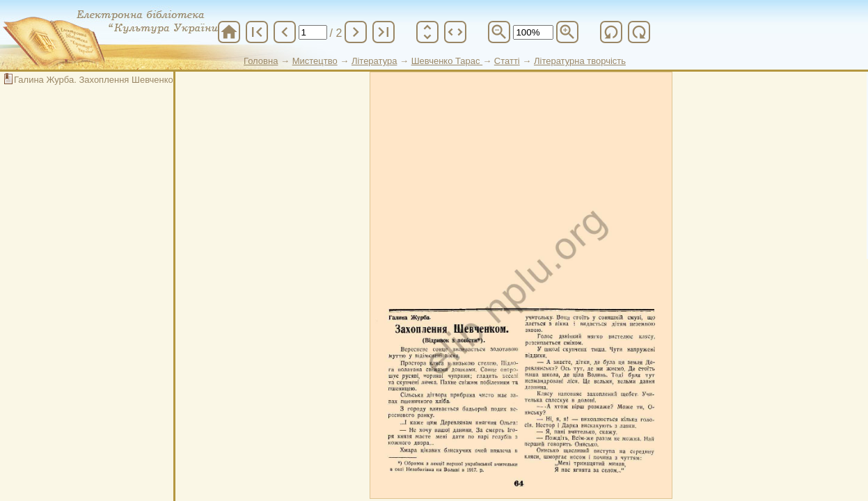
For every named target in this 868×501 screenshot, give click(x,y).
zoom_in (567, 32)
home (229, 32)
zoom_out (499, 32)
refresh (611, 32)
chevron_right (356, 32)
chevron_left (285, 32)
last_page (384, 32)
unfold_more (427, 32)
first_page (257, 32)
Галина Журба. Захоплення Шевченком (97, 80)
